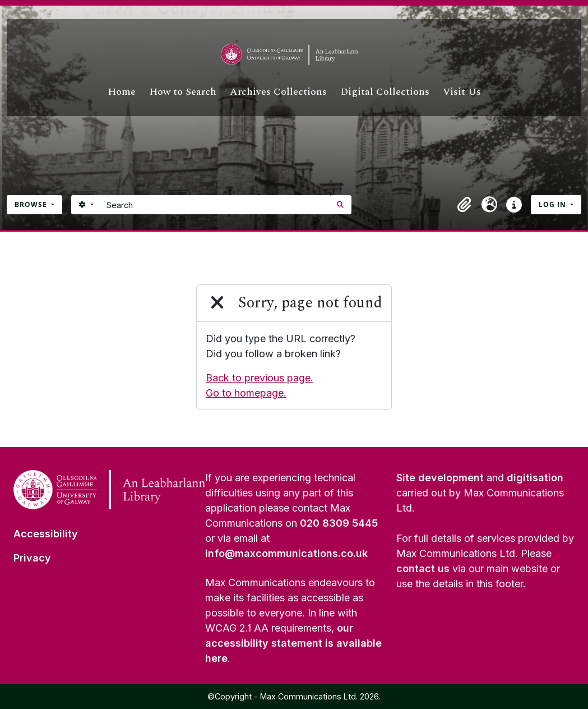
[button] (465, 205)
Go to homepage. (246, 393)
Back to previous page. (260, 378)
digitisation (535, 478)
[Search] (216, 205)
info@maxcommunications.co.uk (286, 553)
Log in (554, 204)
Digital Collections (385, 92)
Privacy (32, 558)
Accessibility (46, 534)
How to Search (183, 92)
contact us (423, 568)
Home (122, 92)
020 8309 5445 (339, 523)
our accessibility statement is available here (293, 643)
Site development (440, 478)
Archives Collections (278, 92)
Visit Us (462, 92)
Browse (32, 204)
